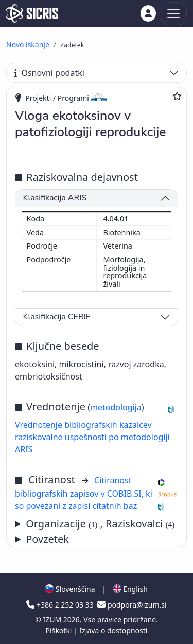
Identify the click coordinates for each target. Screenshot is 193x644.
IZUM (53, 620)
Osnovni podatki (49, 73)
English (130, 589)
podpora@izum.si (132, 605)
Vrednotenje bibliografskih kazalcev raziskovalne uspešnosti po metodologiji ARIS (92, 437)
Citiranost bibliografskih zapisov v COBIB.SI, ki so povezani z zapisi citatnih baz (84, 493)
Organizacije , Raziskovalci (100, 524)
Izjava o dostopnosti (113, 630)
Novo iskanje (28, 44)
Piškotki (60, 630)
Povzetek (47, 539)
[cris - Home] (32, 13)
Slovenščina (70, 589)
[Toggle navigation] (174, 14)
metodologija (116, 407)
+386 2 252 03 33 (61, 605)
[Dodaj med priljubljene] (177, 96)
